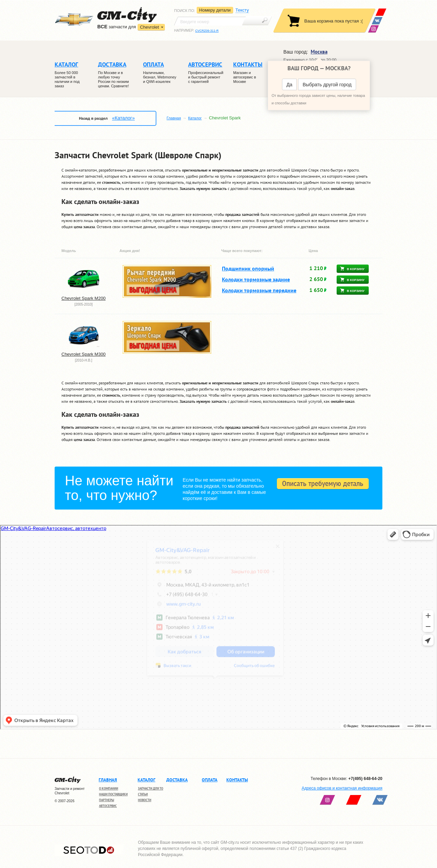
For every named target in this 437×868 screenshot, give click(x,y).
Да (289, 85)
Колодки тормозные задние (256, 279)
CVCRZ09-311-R (207, 31)
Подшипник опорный (248, 268)
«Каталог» (123, 118)
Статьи (143, 794)
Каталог (195, 118)
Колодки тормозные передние (259, 290)
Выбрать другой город (327, 85)
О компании (109, 788)
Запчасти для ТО (151, 788)
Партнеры (107, 800)
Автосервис (108, 806)
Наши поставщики (113, 794)
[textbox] (210, 21)
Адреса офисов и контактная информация (342, 788)
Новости (145, 800)
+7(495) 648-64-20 (365, 779)
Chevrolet (150, 27)
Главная (174, 118)
